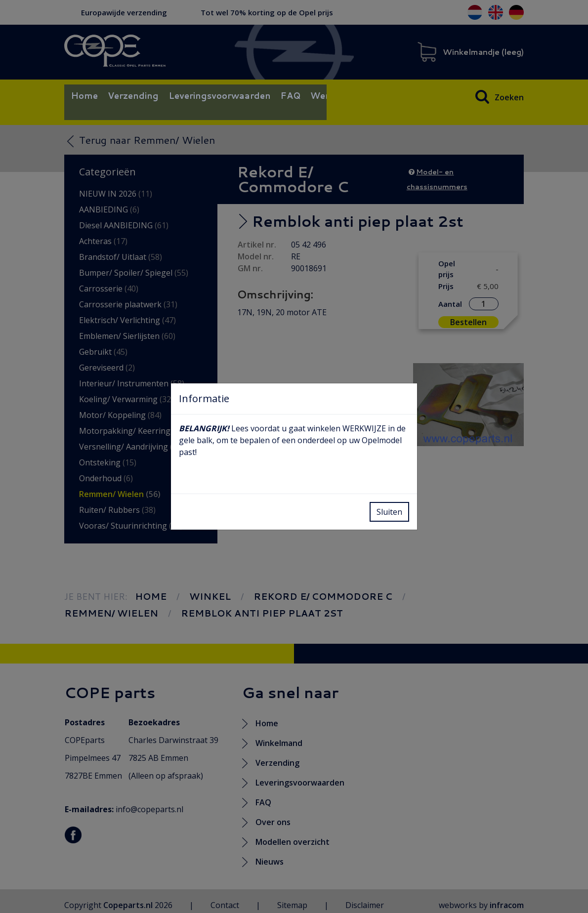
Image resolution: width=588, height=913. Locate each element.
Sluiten (389, 512)
